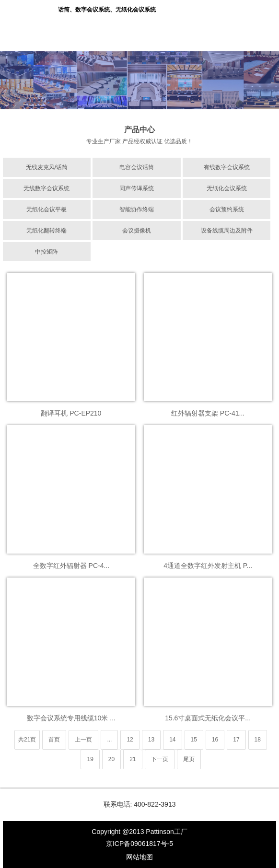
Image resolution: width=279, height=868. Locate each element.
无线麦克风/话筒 (47, 167)
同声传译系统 (137, 188)
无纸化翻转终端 (46, 231)
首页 (54, 740)
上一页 (83, 740)
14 (172, 740)
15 (194, 740)
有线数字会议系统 (227, 167)
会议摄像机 (137, 231)
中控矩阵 (46, 252)
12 (130, 740)
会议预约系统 (227, 209)
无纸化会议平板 (46, 209)
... (109, 740)
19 (90, 759)
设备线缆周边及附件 (227, 231)
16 (215, 740)
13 (151, 740)
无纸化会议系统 (227, 188)
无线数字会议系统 (46, 188)
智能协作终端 (137, 209)
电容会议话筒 (137, 167)
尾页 (189, 759)
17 (236, 740)
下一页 (160, 759)
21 (133, 759)
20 (111, 759)
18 (258, 740)
